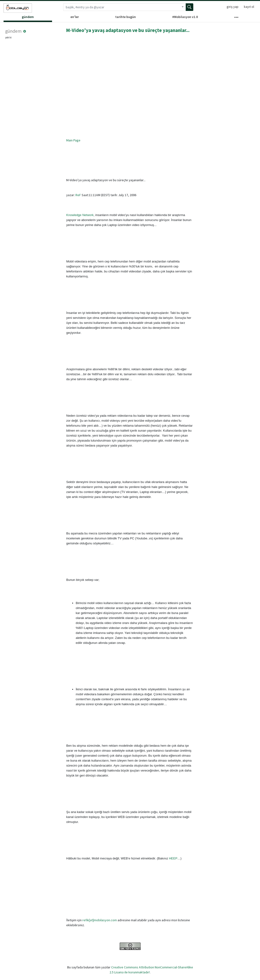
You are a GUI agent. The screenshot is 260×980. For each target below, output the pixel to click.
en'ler (75, 17)
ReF (78, 195)
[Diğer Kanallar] (236, 18)
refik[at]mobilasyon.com (100, 920)
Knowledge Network (80, 215)
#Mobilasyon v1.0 (185, 17)
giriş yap (233, 7)
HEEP (173, 858)
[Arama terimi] (121, 7)
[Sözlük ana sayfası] (18, 8)
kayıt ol (249, 7)
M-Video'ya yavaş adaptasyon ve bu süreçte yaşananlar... (128, 30)
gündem (28, 17)
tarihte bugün (126, 17)
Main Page (73, 140)
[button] (25, 31)
